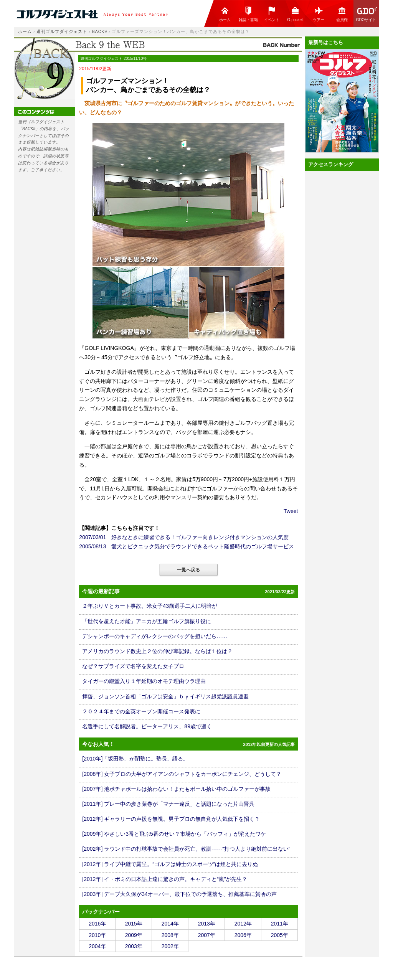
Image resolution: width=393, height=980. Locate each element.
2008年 (170, 935)
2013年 (207, 924)
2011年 (280, 924)
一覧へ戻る (188, 570)
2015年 (134, 924)
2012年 (243, 924)
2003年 (134, 946)
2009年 (134, 935)
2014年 (170, 924)
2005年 (280, 935)
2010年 (97, 935)
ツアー (319, 14)
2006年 (243, 935)
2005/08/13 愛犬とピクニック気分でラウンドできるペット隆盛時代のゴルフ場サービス (187, 546)
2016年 (97, 924)
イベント (272, 14)
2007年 (207, 935)
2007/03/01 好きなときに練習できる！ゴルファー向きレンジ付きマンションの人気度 (184, 537)
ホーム (225, 14)
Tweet (291, 511)
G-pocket (295, 14)
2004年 (97, 946)
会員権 (342, 14)
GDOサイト (367, 14)
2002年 (170, 946)
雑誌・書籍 (248, 14)
